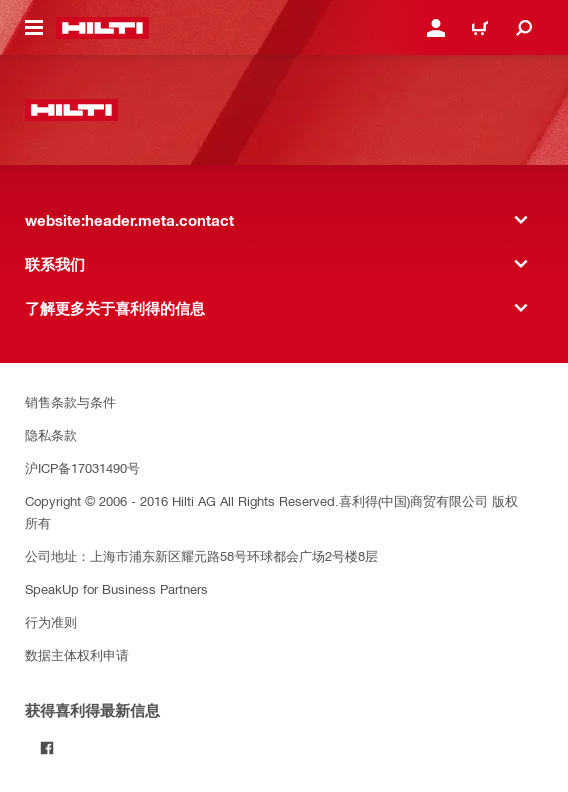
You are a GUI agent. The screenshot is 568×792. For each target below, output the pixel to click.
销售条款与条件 (70, 401)
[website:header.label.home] (102, 28)
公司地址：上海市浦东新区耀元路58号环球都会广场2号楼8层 (201, 555)
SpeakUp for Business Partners (116, 588)
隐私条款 (51, 434)
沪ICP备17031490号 (82, 467)
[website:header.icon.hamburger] (34, 28)
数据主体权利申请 (77, 654)
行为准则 (51, 621)
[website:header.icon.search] (524, 28)
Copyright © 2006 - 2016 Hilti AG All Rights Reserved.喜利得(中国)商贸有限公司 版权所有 (271, 511)
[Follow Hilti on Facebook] (47, 748)
